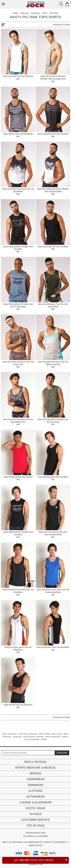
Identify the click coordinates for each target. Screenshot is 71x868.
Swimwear (36, 785)
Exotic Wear (35, 808)
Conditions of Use (36, 864)
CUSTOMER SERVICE (33, 842)
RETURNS (17, 842)
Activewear (35, 797)
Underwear (35, 779)
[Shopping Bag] (67, 4)
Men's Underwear (10, 734)
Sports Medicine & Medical (36, 768)
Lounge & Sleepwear (35, 802)
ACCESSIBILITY (61, 842)
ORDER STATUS (35, 846)
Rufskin (44, 739)
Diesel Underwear (53, 737)
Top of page (35, 826)
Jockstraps (17, 737)
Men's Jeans (57, 734)
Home (15, 13)
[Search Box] (61, 4)
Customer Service (35, 820)
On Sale (35, 814)
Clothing (35, 791)
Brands (35, 773)
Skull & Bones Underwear (33, 737)
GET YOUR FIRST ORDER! (41, 860)
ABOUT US (7, 842)
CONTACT (48, 842)
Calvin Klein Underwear (28, 734)
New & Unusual (35, 762)
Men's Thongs (45, 734)
